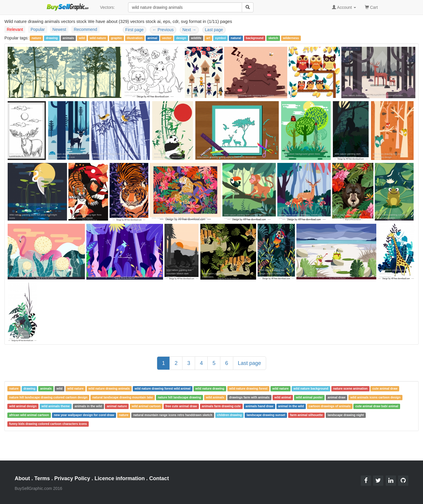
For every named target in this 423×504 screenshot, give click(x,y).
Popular (38, 29)
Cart (371, 7)
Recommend (85, 29)
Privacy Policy (72, 478)
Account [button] (344, 7)
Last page (214, 30)
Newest (59, 29)
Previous (163, 30)
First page (135, 30)
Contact (159, 478)
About (22, 478)
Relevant (15, 29)
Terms (42, 478)
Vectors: (107, 7)
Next (189, 30)
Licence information (120, 478)
